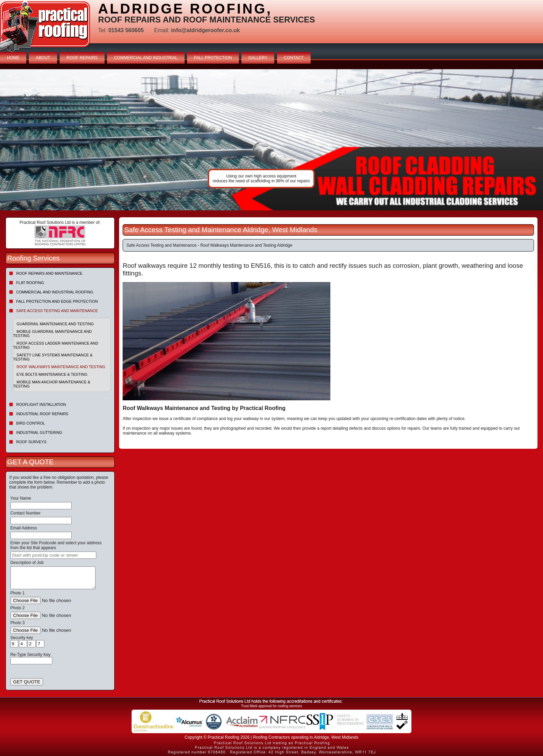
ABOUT (43, 58)
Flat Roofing (30, 283)
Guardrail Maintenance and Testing (55, 324)
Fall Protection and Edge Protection (57, 301)
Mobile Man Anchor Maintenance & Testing (52, 384)
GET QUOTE (27, 682)
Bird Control (31, 423)
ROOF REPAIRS (82, 58)
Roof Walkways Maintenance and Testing (61, 367)
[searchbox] (53, 555)
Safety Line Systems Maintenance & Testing (53, 357)
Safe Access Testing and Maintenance (57, 311)
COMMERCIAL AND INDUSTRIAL (146, 58)
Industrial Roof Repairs (42, 414)
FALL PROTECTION (213, 58)
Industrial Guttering (39, 432)
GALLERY (258, 58)
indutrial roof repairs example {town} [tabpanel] (271, 140)
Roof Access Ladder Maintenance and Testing (56, 345)
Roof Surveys (31, 442)
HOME (13, 58)
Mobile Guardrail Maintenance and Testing (52, 334)
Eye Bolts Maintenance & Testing (52, 374)
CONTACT (294, 58)
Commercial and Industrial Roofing (55, 292)
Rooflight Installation (41, 404)
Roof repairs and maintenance (49, 273)
